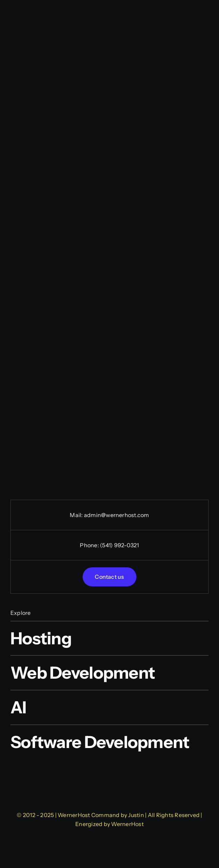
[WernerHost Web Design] (109, 762)
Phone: (90, 545)
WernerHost (127, 824)
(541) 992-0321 (119, 545)
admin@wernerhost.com (117, 515)
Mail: (77, 515)
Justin (136, 815)
